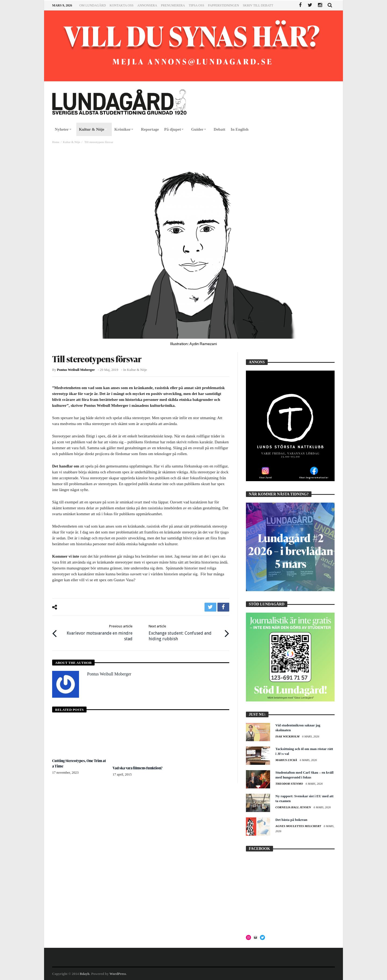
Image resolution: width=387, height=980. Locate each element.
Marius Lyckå (287, 760)
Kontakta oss (122, 5)
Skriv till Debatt (258, 5)
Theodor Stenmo (290, 784)
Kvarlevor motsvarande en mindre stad (96, 633)
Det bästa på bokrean (291, 820)
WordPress (118, 974)
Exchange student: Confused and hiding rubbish (185, 633)
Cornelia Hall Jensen (294, 807)
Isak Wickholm (288, 736)
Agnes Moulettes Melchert (299, 826)
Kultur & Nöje (71, 142)
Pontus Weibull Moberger (76, 370)
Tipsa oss (196, 5)
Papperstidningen (224, 5)
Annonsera (147, 5)
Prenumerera (173, 5)
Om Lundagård (92, 5)
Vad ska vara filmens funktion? (138, 768)
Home (56, 142)
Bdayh (85, 974)
